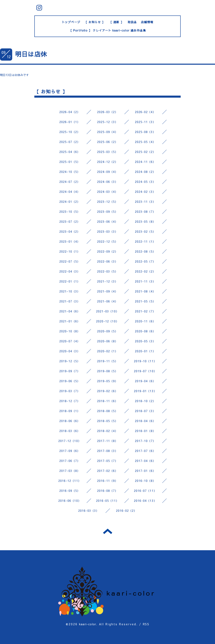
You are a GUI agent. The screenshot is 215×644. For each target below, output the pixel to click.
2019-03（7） (70, 391)
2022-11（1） (145, 241)
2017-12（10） (70, 441)
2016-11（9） (108, 481)
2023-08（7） (145, 212)
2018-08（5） (108, 411)
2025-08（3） (145, 132)
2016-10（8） (145, 481)
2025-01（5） (70, 162)
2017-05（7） (108, 461)
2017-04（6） (145, 461)
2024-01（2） (70, 202)
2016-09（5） (70, 491)
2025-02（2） (145, 152)
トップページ (71, 22)
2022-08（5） (145, 251)
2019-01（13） (145, 391)
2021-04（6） (70, 311)
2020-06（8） (108, 341)
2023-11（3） (145, 202)
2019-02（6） (108, 391)
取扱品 (132, 22)
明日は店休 (31, 54)
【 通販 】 (116, 22)
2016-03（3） (89, 511)
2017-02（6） (108, 471)
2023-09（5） (108, 212)
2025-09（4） (108, 132)
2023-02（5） (145, 231)
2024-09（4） (108, 172)
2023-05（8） (145, 222)
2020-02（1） (108, 351)
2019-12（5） (70, 361)
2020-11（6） (145, 321)
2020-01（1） (145, 351)
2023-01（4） (70, 241)
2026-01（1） (70, 122)
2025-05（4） (145, 142)
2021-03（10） (107, 311)
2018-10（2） (145, 401)
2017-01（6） (145, 471)
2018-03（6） (70, 431)
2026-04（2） (70, 112)
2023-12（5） (108, 202)
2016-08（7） (108, 491)
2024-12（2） (108, 162)
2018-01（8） (145, 431)
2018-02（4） (108, 431)
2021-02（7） (145, 311)
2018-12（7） (70, 401)
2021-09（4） (108, 291)
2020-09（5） (108, 331)
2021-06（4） (108, 301)
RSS (146, 624)
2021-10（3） (70, 291)
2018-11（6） (108, 401)
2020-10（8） (70, 331)
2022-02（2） (145, 271)
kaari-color (88, 624)
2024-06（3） (108, 182)
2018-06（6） (70, 421)
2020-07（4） (70, 341)
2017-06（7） (70, 461)
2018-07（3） (145, 411)
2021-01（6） (70, 321)
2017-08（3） (108, 451)
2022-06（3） (108, 261)
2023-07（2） (70, 222)
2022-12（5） (108, 241)
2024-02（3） (145, 192)
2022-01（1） (70, 281)
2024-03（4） (108, 192)
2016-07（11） (145, 491)
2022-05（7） (145, 261)
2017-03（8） (70, 471)
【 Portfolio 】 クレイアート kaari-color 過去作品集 (108, 30)
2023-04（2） (70, 231)
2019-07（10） (145, 371)
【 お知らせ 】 (95, 22)
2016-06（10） (70, 501)
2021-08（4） (145, 291)
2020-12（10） (107, 321)
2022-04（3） (70, 271)
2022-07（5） (70, 261)
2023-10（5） (70, 212)
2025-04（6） (70, 152)
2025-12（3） (108, 122)
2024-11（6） (145, 162)
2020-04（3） (70, 351)
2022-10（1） (70, 251)
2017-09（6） (70, 451)
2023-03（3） (108, 231)
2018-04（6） (145, 421)
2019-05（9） (108, 381)
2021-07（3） (70, 301)
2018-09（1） (70, 411)
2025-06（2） (108, 142)
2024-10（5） (70, 172)
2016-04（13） (145, 501)
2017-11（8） (108, 441)
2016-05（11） (107, 501)
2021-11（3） (145, 281)
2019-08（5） (108, 371)
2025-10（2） (70, 132)
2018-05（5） (108, 421)
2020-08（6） (145, 331)
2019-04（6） (145, 381)
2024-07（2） (70, 182)
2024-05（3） (145, 182)
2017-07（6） (145, 451)
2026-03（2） (108, 112)
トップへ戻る (108, 531)
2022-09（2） (108, 251)
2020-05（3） (145, 341)
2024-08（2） (145, 172)
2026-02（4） (145, 112)
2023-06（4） (108, 222)
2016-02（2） (127, 511)
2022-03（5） (108, 271)
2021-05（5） (145, 301)
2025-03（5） (108, 152)
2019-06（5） (70, 381)
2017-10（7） (145, 441)
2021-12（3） (108, 281)
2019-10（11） (145, 361)
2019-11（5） (108, 361)
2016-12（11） (70, 481)
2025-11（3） (145, 122)
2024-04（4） (70, 192)
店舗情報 (147, 22)
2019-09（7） (70, 371)
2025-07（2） (70, 142)
